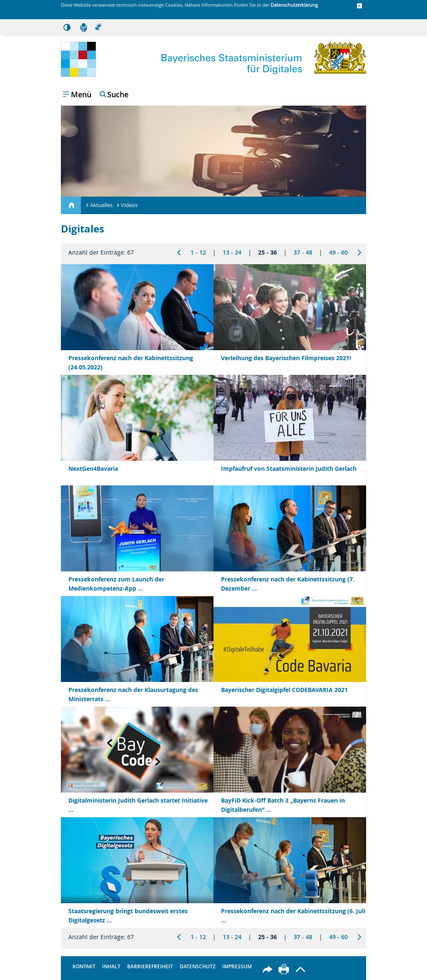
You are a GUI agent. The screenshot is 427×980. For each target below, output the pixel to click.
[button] (359, 6)
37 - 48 (303, 252)
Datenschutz (198, 966)
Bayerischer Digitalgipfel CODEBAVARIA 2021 (284, 690)
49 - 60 (338, 252)
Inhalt (111, 966)
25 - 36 (268, 252)
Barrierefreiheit (150, 966)
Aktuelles (101, 205)
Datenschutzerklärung (294, 5)
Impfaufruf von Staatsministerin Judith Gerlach (289, 469)
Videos (129, 205)
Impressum (237, 966)
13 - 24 (232, 252)
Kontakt (84, 966)
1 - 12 (198, 252)
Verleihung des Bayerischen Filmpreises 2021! (286, 358)
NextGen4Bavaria (93, 469)
